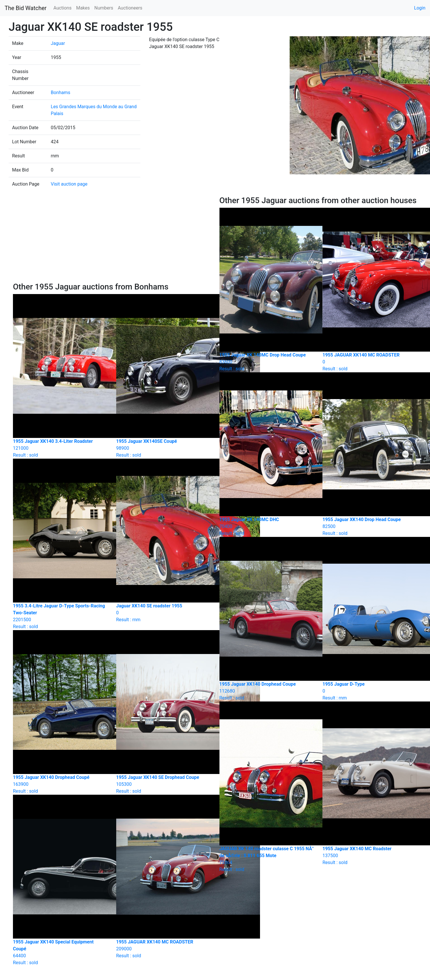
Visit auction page (69, 184)
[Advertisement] (112, 239)
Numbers (104, 8)
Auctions (63, 8)
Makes (83, 8)
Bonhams (61, 93)
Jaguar (58, 43)
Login (420, 8)
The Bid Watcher (26, 8)
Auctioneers (130, 8)
